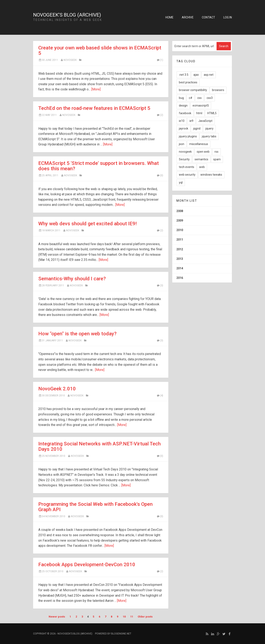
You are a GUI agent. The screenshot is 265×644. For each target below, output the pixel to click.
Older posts (145, 617)
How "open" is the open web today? (77, 334)
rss (216, 152)
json (182, 144)
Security (184, 159)
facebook (185, 113)
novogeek (77, 456)
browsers (218, 90)
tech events (187, 167)
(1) (160, 60)
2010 (180, 230)
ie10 (182, 121)
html (199, 113)
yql (181, 182)
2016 (180, 278)
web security (187, 175)
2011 (180, 240)
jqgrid (197, 128)
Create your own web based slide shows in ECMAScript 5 (100, 50)
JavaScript (205, 121)
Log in (228, 17)
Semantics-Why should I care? (72, 279)
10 (124, 617)
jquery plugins (188, 136)
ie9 (191, 121)
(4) (160, 396)
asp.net (209, 75)
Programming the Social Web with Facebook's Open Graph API (95, 507)
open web (203, 152)
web (202, 167)
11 (132, 617)
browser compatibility (193, 90)
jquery (209, 128)
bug (181, 98)
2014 (180, 268)
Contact (208, 17)
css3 (210, 98)
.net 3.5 (184, 75)
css (199, 98)
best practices (188, 82)
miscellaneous (199, 144)
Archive (188, 17)
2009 (180, 221)
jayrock (184, 128)
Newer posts (57, 617)
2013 (180, 259)
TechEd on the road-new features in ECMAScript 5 (94, 108)
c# (191, 98)
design (183, 106)
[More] (96, 89)
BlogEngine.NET (121, 634)
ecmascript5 (201, 106)
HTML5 (212, 113)
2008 (180, 211)
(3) (160, 285)
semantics (201, 159)
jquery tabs (209, 136)
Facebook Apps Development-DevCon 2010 (87, 565)
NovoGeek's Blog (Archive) (67, 15)
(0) (160, 175)
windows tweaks (211, 175)
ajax (196, 75)
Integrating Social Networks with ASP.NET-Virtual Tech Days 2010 (99, 446)
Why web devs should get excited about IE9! (87, 224)
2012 (180, 249)
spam (217, 159)
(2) (160, 115)
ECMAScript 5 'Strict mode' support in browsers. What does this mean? (99, 166)
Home (169, 17)
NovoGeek (70, 60)
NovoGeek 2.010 (57, 389)
